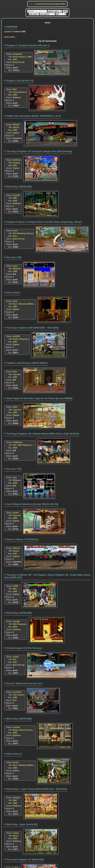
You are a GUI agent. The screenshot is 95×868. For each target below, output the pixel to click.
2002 (15, 342)
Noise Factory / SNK (22, 57)
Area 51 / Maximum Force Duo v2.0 (24, 683)
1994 (15, 307)
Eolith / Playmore (21, 339)
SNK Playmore (20, 624)
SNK (15, 198)
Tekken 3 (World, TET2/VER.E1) (23, 539)
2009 (15, 448)
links (63, 4)
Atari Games (19, 695)
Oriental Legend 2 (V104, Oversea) (24, 648)
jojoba (16, 513)
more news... (10, 37)
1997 (15, 165)
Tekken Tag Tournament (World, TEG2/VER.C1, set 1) (34, 116)
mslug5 (16, 621)
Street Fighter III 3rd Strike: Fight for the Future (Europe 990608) (39, 398)
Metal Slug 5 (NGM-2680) (19, 613)
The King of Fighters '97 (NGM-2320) (25, 860)
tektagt (16, 125)
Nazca (16, 836)
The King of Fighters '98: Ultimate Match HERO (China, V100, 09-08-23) (43, 434)
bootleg (16, 163)
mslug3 (16, 195)
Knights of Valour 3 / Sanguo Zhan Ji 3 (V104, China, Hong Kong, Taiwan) (44, 222)
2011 (15, 236)
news (38, 4)
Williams (17, 269)
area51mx (17, 692)
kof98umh (17, 442)
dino (15, 372)
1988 (15, 271)
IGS (14, 659)
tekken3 (16, 548)
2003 (15, 627)
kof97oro (17, 160)
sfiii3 (15, 407)
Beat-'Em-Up (19, 62)
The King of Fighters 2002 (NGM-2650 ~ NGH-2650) (33, 328)
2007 (15, 662)
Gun (15, 700)
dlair (15, 89)
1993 (15, 377)
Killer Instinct (13, 293)
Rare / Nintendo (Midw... (24, 304)
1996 (15, 768)
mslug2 (16, 798)
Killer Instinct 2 (14, 754)
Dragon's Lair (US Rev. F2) (20, 81)
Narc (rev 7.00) (14, 469)
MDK (32, 4)
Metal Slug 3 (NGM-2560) (19, 187)
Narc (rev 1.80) (14, 257)
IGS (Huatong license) (23, 233)
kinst (15, 301)
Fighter (16, 133)
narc (15, 478)
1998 (15, 592)
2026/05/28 (12, 27)
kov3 (15, 231)
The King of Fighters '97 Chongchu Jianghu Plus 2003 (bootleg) (39, 151)
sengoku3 (17, 54)
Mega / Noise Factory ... (24, 730)
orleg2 (16, 657)
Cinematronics (20, 92)
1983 (15, 95)
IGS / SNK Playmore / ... (24, 445)
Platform (17, 98)
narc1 (15, 266)
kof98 (15, 586)
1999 (15, 130)
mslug (16, 833)
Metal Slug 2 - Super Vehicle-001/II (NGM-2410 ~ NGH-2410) (37, 789)
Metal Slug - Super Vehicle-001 (22, 824)
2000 (15, 201)
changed (55, 4)
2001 (15, 59)
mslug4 (16, 727)
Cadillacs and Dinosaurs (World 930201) (27, 363)
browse (46, 4)
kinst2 (16, 762)
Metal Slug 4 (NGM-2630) (19, 719)
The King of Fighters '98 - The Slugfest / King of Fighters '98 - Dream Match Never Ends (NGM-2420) (47, 576)
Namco (16, 127)
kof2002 (16, 336)
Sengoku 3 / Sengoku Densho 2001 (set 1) (28, 45)
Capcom (17, 374)
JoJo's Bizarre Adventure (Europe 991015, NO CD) (32, 504)
